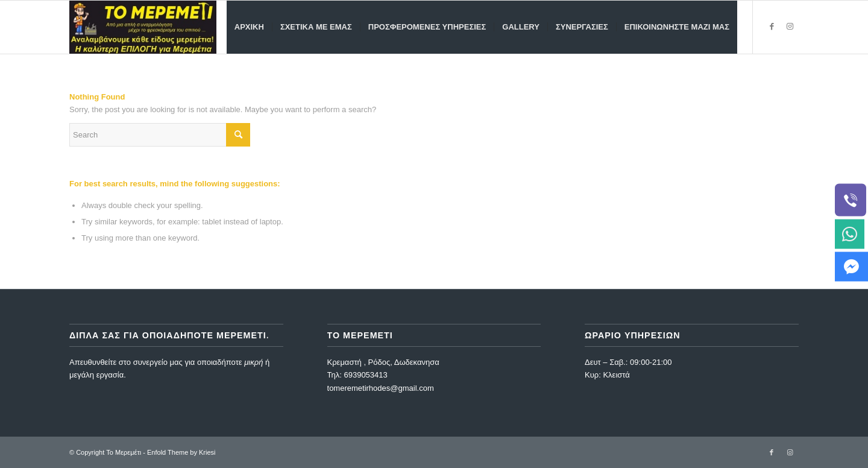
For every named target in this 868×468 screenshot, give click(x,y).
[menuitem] (249, 27)
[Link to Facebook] (772, 27)
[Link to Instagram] (790, 27)
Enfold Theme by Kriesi (181, 452)
